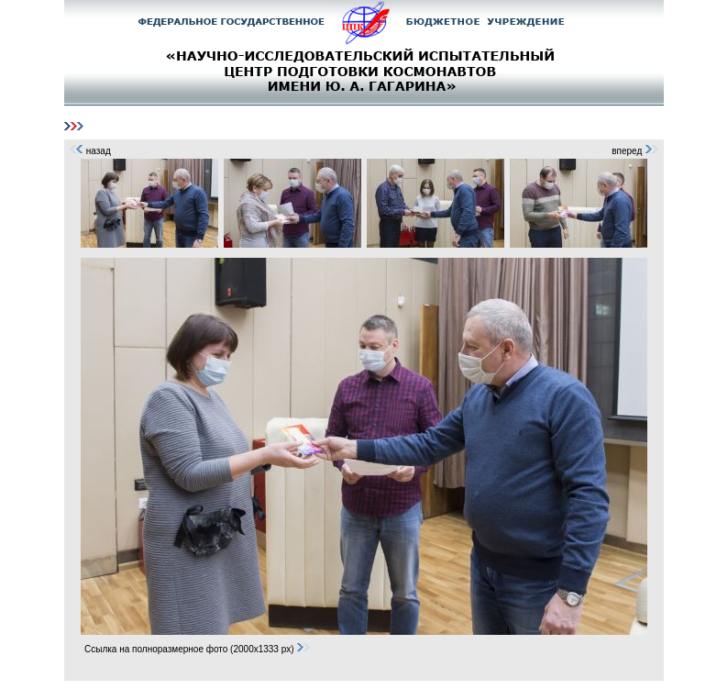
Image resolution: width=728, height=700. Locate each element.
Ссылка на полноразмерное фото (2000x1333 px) (198, 649)
